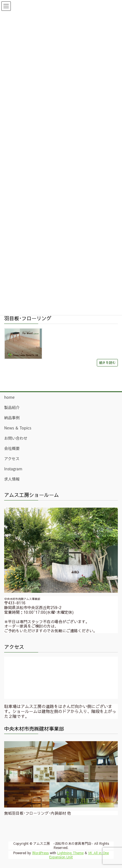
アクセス (12, 458)
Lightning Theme (70, 853)
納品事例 (12, 418)
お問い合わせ (16, 438)
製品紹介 (12, 407)
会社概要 (12, 448)
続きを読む (107, 362)
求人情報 (12, 479)
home (9, 397)
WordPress (40, 853)
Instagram (13, 469)
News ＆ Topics (18, 428)
